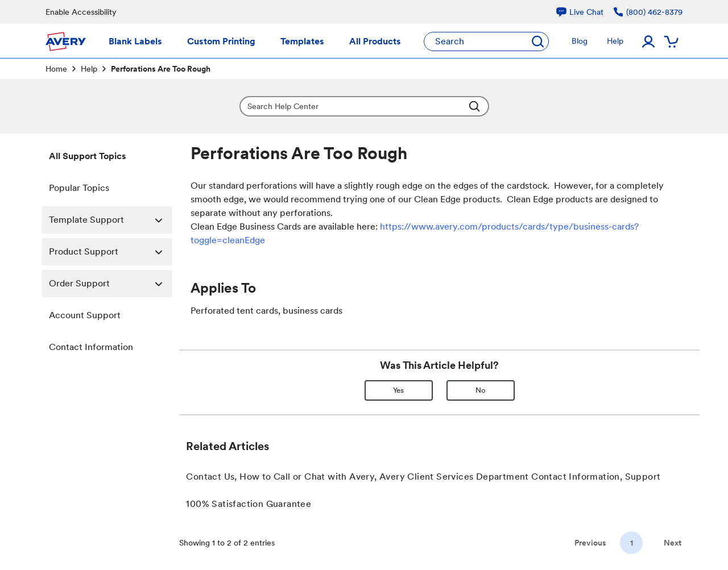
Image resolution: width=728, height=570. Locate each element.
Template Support (111, 220)
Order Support (111, 284)
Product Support (111, 252)
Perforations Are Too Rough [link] (161, 69)
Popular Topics (79, 188)
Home (56, 69)
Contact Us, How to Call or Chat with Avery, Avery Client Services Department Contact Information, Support (423, 477)
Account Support (85, 315)
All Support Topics (88, 156)
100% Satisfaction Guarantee (249, 504)
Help (89, 69)
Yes (398, 390)
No (481, 390)
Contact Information (91, 347)
